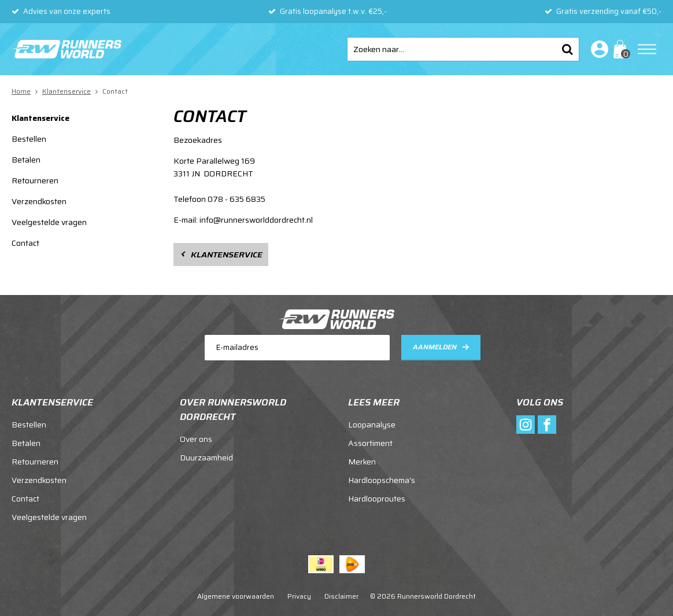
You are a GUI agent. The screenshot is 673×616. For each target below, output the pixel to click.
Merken (362, 462)
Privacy (299, 596)
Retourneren (35, 180)
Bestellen (29, 139)
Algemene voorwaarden (236, 596)
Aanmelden (435, 347)
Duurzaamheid (206, 458)
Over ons (196, 439)
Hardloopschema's (382, 480)
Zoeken (567, 49)
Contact (25, 243)
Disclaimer (341, 596)
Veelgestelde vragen (49, 222)
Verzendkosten (39, 201)
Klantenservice (40, 118)
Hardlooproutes (377, 499)
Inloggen (597, 49)
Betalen (26, 160)
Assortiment (370, 443)
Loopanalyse (372, 425)
